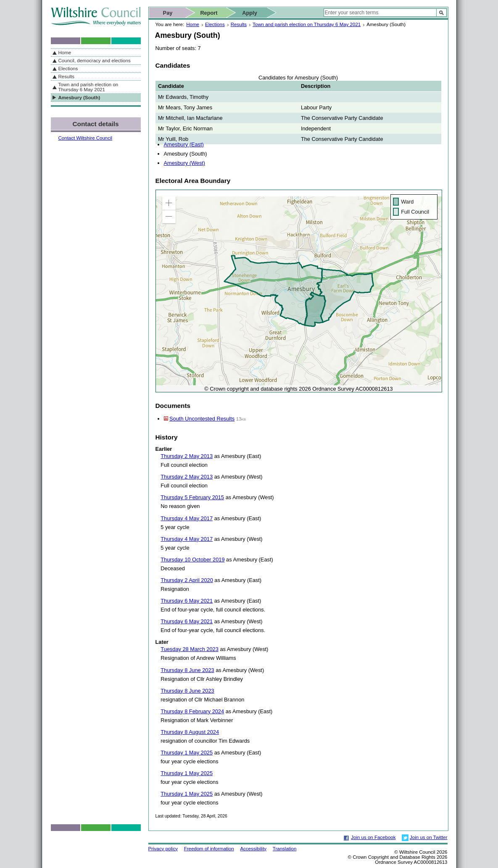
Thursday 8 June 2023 (187, 670)
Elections (215, 24)
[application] (299, 291)
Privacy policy (163, 849)
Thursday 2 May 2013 (187, 456)
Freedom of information (209, 849)
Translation (285, 849)
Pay (168, 13)
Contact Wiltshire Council (86, 138)
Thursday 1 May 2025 (187, 753)
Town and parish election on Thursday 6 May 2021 (307, 24)
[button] (169, 203)
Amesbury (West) (185, 163)
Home (193, 24)
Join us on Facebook (373, 837)
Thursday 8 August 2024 (190, 732)
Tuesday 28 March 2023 (190, 649)
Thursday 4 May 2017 (187, 518)
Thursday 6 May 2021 (187, 601)
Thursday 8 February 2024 (192, 711)
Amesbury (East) (184, 144)
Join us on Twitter (428, 837)
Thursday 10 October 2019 (192, 560)
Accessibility (253, 849)
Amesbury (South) (79, 98)
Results (239, 24)
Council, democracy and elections (95, 61)
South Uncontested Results (202, 419)
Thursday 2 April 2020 (187, 580)
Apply (250, 13)
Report (209, 13)
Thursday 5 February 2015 (192, 497)
